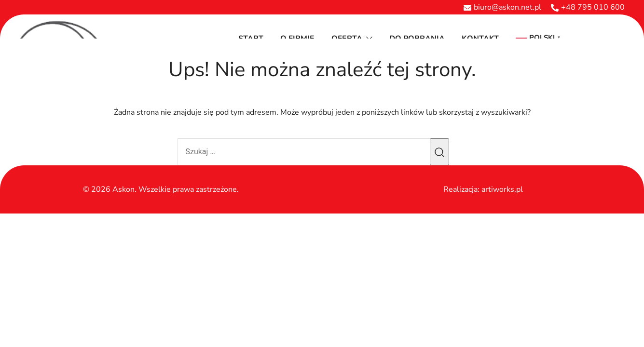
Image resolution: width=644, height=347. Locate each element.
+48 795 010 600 (588, 7)
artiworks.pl (502, 189)
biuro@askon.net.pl (502, 7)
